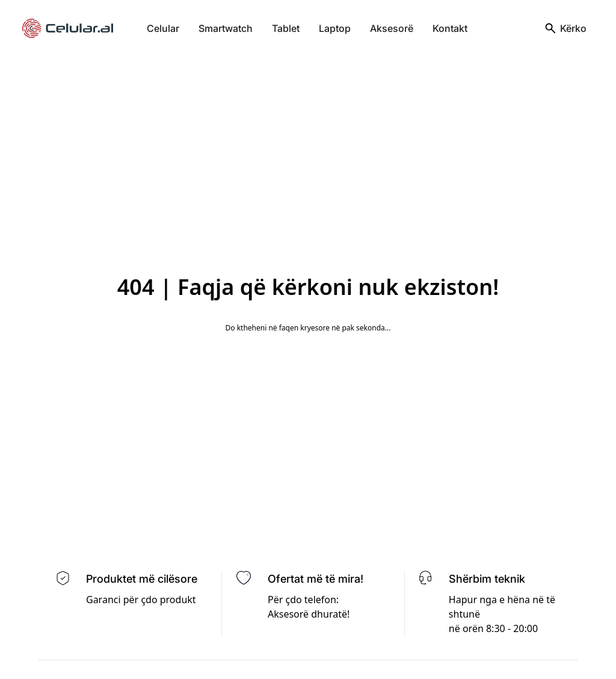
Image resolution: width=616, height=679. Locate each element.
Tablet (286, 28)
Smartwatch (226, 28)
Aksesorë (392, 28)
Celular (163, 28)
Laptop (335, 28)
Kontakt (450, 28)
